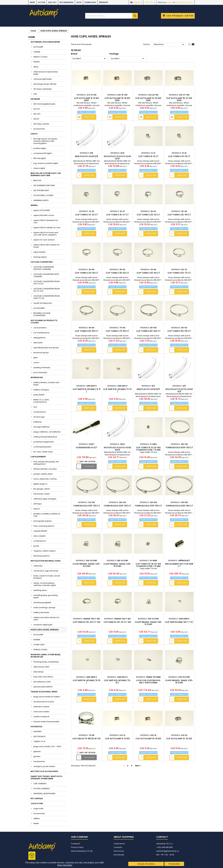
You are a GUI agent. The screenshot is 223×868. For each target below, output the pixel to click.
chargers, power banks (44, 766)
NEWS (32, 2)
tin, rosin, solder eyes (43, 452)
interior (37, 509)
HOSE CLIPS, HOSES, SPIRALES (45, 630)
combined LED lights (43, 153)
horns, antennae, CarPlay (45, 479)
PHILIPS (37, 62)
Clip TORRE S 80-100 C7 (148, 331)
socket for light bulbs (43, 625)
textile (36, 823)
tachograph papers (43, 521)
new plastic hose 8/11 (148, 389)
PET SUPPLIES (37, 799)
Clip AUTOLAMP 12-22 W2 (179, 739)
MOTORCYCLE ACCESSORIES (44, 771)
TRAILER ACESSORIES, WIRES (44, 692)
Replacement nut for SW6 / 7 (179, 565)
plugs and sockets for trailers (47, 697)
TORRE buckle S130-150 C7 (148, 506)
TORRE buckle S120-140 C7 (117, 506)
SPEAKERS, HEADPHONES (44, 794)
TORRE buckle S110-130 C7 (87, 506)
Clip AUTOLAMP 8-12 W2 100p (86, 99)
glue (35, 358)
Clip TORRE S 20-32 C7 (148, 215)
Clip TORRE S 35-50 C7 (117, 273)
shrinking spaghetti (42, 602)
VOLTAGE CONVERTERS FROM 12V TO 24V (47, 290)
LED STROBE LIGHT (41, 190)
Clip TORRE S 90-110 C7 (179, 331)
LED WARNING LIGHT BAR (44, 185)
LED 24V (37, 114)
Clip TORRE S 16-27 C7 (117, 215)
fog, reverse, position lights (46, 163)
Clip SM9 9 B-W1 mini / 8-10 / (87, 682)
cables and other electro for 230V (46, 619)
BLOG (79, 2)
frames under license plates (46, 722)
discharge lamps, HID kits (45, 84)
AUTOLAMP (38, 47)
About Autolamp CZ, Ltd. (82, 851)
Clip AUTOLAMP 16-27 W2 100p (179, 99)
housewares (39, 761)
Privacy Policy (77, 847)
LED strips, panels (41, 124)
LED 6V (36, 119)
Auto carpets (39, 536)
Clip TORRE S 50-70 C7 (179, 273)
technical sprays (41, 353)
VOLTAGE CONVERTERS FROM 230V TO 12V (47, 297)
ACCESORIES (39, 308)
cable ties (38, 566)
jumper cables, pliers (43, 474)
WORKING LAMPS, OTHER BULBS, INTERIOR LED (46, 656)
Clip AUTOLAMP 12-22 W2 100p (148, 99)
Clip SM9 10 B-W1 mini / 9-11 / (86, 390)
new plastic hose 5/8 (86, 156)
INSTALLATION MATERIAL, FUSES (46, 561)
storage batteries (42, 427)
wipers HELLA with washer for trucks (47, 246)
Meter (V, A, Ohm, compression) (41, 401)
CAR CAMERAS (40, 784)
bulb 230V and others (43, 677)
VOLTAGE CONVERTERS (42, 262)
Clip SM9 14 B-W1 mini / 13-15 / (117, 682)
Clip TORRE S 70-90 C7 (117, 331)
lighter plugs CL (40, 484)
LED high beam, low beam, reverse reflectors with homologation (46, 141)
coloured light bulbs (43, 79)
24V (35, 94)
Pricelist (104, 2)
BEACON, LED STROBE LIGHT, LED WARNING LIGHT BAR (46, 174)
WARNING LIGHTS (41, 200)
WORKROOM (37, 377)
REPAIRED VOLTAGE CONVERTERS (42, 314)
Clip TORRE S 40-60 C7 (148, 273)
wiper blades (40, 252)
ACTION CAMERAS (42, 789)
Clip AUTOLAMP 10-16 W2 (148, 739)
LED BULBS (35, 99)
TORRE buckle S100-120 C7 (179, 448)
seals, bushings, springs (44, 607)
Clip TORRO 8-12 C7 (148, 156)
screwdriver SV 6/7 (86, 448)
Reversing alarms (42, 556)
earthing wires (40, 590)
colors (36, 363)
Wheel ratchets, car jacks (45, 469)
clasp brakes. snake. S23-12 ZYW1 (86, 565)
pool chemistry (40, 372)
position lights (40, 148)
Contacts (118, 847)
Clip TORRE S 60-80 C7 (86, 331)
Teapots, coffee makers (45, 551)
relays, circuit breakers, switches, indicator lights (45, 584)
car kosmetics (40, 328)
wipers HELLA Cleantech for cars (46, 221)
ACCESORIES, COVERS (43, 195)
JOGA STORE (37, 803)
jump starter (39, 395)
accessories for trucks (44, 702)
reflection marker (41, 707)
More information (65, 865)
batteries (38, 422)
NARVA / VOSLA (40, 57)
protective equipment (44, 442)
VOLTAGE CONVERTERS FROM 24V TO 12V (47, 283)
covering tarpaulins (42, 447)
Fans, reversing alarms (44, 526)
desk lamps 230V (41, 667)
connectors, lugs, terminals (46, 571)
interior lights (39, 168)
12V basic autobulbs (43, 89)
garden (37, 756)
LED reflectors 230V (42, 682)
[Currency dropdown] (150, 2)
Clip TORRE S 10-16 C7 (179, 156)
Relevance (169, 45)
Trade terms (119, 844)
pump (36, 546)
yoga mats (38, 808)
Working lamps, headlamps (46, 662)
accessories (39, 129)
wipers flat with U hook (44, 215)
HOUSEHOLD (36, 727)
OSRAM (37, 52)
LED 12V (37, 109)
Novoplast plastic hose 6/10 (117, 157)
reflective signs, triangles (45, 499)
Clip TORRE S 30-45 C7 (86, 273)
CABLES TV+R (39, 741)
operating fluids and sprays (46, 348)
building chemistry (42, 367)
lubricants (38, 343)
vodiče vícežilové (41, 717)
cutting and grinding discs (45, 437)
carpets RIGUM (40, 531)
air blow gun (39, 417)
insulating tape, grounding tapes (46, 596)
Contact (162, 837)
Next (139, 766)
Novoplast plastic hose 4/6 (179, 390)
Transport (75, 844)
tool (35, 407)
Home (32, 37)
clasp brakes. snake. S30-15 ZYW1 (179, 682)
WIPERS (34, 205)
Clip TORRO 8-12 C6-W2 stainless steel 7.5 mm (148, 449)
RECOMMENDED (67, 2)
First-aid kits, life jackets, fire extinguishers (46, 463)
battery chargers (41, 390)
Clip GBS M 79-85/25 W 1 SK (86, 739)
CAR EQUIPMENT (38, 457)
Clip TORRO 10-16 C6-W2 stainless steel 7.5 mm (148, 565)
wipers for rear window (44, 240)
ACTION (42, 2)
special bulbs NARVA (43, 687)
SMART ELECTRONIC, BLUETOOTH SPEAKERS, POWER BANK (46, 777)
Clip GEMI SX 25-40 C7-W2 (87, 622)
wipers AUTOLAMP (42, 210)
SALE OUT (52, 2)
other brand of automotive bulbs (46, 73)
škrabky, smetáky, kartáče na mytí (47, 515)
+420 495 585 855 (165, 847)
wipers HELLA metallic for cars (47, 228)
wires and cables (41, 712)
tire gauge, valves (42, 489)
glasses (37, 751)
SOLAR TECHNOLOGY (43, 303)
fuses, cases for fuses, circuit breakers (47, 577)
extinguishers (40, 338)
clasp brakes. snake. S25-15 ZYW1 (117, 565)
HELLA (36, 67)
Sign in (170, 2)
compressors (40, 412)
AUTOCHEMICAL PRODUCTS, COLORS (44, 322)
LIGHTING (37, 732)
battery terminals (41, 612)
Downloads (90, 2)
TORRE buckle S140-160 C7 (179, 506)
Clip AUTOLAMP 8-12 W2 (117, 739)
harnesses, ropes (42, 494)
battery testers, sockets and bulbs (46, 384)
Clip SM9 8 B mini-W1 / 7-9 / (179, 622)
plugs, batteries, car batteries (47, 432)
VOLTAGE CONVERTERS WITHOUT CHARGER (44, 268)
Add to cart (89, 117)
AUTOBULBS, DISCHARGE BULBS (45, 42)
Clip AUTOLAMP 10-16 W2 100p (117, 99)
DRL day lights (40, 158)
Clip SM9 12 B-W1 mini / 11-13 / (117, 390)
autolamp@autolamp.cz (168, 851)
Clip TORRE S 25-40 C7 (179, 215)
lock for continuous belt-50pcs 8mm (148, 682)
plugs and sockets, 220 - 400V (47, 746)
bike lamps (39, 672)
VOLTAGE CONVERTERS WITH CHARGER (46, 275)
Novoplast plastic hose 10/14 (117, 449)
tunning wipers (40, 257)
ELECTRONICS (39, 736)
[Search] (111, 16)
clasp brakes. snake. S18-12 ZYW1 (148, 623)
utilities (37, 818)
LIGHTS (34, 134)
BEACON (37, 180)
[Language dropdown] (136, 2)
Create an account (184, 2)
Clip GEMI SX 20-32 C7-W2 (117, 622)
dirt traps (38, 504)
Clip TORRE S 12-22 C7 (86, 215)
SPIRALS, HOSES (40, 650)
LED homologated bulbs (44, 104)
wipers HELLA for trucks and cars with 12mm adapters (46, 234)
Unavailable (89, 466)
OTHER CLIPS (39, 645)
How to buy (119, 851)
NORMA (37, 640)
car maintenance (41, 333)
